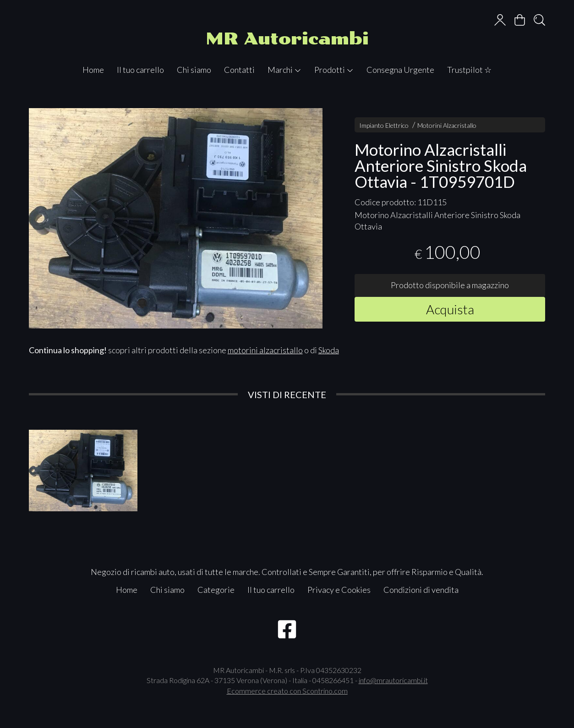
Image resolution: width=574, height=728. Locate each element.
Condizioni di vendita (421, 590)
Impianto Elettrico (384, 125)
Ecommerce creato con (287, 691)
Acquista (450, 309)
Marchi (284, 70)
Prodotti (334, 70)
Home (93, 70)
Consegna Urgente (400, 70)
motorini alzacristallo (265, 350)
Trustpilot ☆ (469, 70)
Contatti (239, 70)
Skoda (329, 350)
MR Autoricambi (287, 39)
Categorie (216, 590)
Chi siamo (194, 70)
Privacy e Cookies (339, 590)
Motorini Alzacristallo (447, 125)
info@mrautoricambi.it (393, 680)
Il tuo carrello (140, 70)
